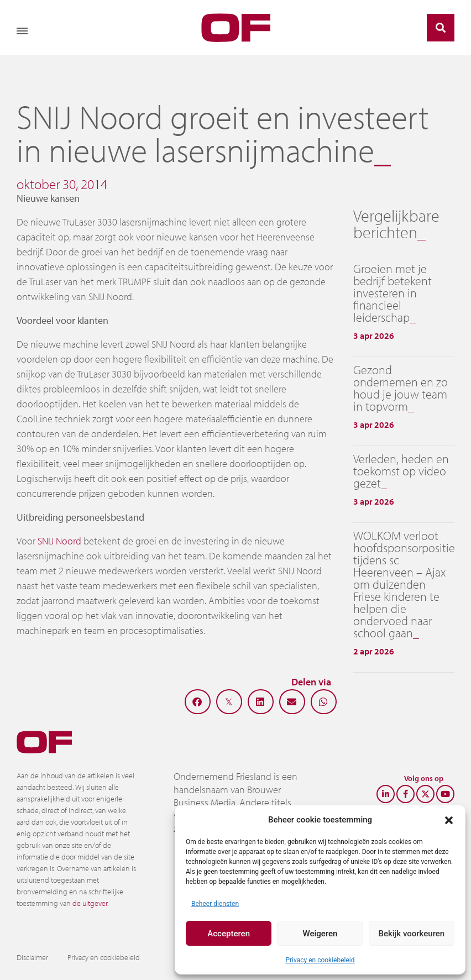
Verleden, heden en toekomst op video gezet (401, 471)
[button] (449, 820)
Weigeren (320, 934)
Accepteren (229, 934)
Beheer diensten (215, 904)
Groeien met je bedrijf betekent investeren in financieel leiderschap (393, 293)
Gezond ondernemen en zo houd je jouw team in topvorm (401, 388)
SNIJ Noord (59, 541)
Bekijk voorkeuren (411, 934)
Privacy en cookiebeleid (320, 960)
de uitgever (90, 903)
